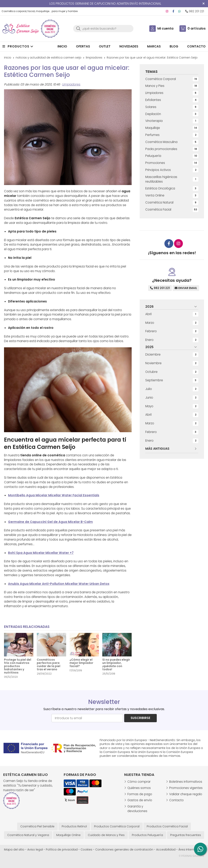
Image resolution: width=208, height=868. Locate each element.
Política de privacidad (62, 849)
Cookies (86, 849)
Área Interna (187, 849)
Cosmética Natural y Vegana (28, 835)
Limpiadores (71, 84)
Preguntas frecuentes (186, 835)
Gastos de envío (140, 800)
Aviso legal (35, 849)
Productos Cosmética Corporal (117, 826)
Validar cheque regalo (186, 794)
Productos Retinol (74, 826)
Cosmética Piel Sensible (37, 826)
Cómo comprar (139, 782)
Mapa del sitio (14, 849)
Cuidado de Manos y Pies (106, 835)
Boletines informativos (186, 782)
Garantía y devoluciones (137, 809)
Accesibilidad (166, 849)
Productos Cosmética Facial (167, 826)
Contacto (176, 800)
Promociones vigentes (186, 788)
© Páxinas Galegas (191, 856)
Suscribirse (140, 718)
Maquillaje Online (68, 835)
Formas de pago (140, 794)
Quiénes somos (139, 788)
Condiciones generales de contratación (124, 849)
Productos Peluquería (147, 835)
